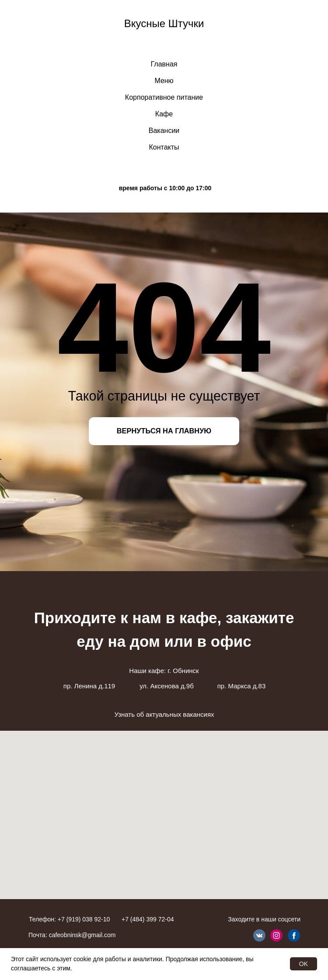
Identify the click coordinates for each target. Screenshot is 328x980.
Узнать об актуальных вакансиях (164, 714)
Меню (164, 81)
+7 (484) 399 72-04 (148, 919)
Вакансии (164, 131)
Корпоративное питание (164, 97)
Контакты (164, 147)
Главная (164, 64)
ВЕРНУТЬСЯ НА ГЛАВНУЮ (164, 431)
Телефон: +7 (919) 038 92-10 (69, 919)
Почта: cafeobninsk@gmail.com (72, 935)
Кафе (164, 114)
